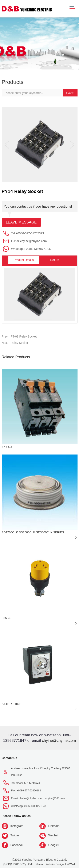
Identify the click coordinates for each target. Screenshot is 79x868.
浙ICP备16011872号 (15, 864)
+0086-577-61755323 (30, 233)
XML (31, 864)
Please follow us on (16, 816)
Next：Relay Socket (15, 343)
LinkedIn (54, 826)
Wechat (53, 835)
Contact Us (9, 758)
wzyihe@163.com (55, 798)
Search (70, 93)
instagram (17, 826)
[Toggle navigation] (72, 8)
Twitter (15, 835)
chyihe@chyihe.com (33, 241)
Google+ (54, 845)
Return (55, 260)
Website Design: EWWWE (61, 864)
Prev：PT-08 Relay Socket (19, 336)
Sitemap (39, 864)
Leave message (21, 222)
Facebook (17, 845)
